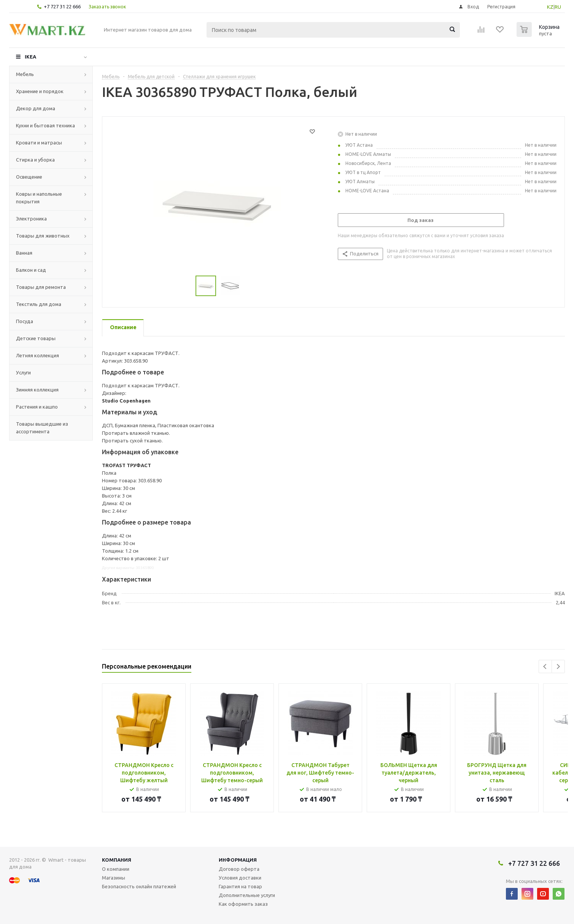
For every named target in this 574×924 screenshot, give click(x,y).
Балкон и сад (31, 270)
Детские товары (36, 338)
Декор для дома (36, 108)
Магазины (114, 878)
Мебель (25, 74)
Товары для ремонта (41, 287)
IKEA (30, 57)
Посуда (25, 321)
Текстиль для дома (39, 304)
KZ (550, 7)
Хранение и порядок (40, 91)
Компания (117, 860)
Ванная (24, 253)
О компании (116, 869)
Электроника (31, 219)
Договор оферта (239, 869)
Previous (545, 666)
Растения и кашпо (37, 407)
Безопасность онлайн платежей (139, 886)
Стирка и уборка (35, 160)
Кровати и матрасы (39, 143)
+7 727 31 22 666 (62, 6)
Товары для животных (43, 236)
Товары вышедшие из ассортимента (42, 428)
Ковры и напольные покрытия (39, 198)
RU (558, 7)
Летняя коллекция (37, 355)
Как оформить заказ (243, 904)
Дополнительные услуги (247, 895)
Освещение (29, 177)
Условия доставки (240, 878)
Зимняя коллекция (37, 390)
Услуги (23, 372)
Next (558, 666)
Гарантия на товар (240, 886)
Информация (238, 860)
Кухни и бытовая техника (45, 125)
